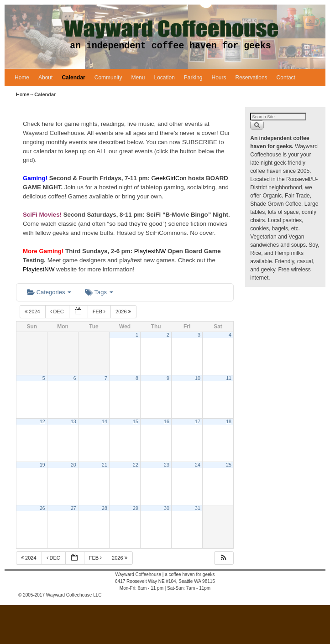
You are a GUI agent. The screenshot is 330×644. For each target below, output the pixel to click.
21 (105, 465)
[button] (224, 558)
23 (167, 465)
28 (105, 508)
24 (198, 465)
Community (108, 78)
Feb (100, 312)
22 (136, 465)
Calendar (73, 78)
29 (136, 508)
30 (167, 508)
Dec (58, 312)
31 (198, 508)
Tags (99, 292)
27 (73, 508)
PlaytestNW (151, 251)
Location (164, 78)
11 (229, 378)
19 (42, 465)
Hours (219, 78)
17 (198, 421)
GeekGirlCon (170, 178)
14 (105, 421)
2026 (124, 312)
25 (229, 465)
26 (42, 508)
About (45, 78)
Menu (138, 78)
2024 (33, 312)
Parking (193, 78)
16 (167, 421)
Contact (286, 78)
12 (42, 421)
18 (229, 421)
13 (73, 421)
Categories (49, 292)
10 (198, 378)
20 (73, 465)
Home (22, 78)
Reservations (251, 78)
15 (136, 421)
